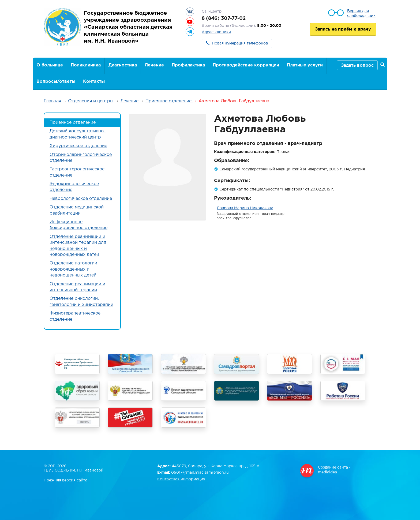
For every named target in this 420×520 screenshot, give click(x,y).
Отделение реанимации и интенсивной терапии (77, 287)
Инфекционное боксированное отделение (78, 225)
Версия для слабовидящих (361, 13)
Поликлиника (86, 65)
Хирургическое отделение (78, 146)
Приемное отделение (169, 101)
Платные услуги (305, 65)
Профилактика (188, 65)
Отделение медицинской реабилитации (77, 210)
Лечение (154, 65)
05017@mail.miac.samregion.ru (200, 473)
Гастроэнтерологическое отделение (77, 172)
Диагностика (123, 65)
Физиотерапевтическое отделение (75, 316)
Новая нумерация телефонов (240, 43)
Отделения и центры (91, 101)
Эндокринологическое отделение (74, 187)
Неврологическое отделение (81, 199)
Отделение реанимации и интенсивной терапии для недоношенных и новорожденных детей (78, 246)
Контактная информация (181, 479)
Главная (52, 101)
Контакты (94, 82)
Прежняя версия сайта (65, 480)
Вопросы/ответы (56, 82)
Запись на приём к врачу (343, 29)
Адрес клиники (216, 32)
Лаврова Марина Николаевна (245, 208)
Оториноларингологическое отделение (81, 158)
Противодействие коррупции (246, 65)
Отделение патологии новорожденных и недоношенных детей (73, 269)
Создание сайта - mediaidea (334, 470)
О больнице (50, 65)
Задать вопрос (357, 66)
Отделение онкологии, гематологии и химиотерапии (81, 302)
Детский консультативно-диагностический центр (78, 134)
